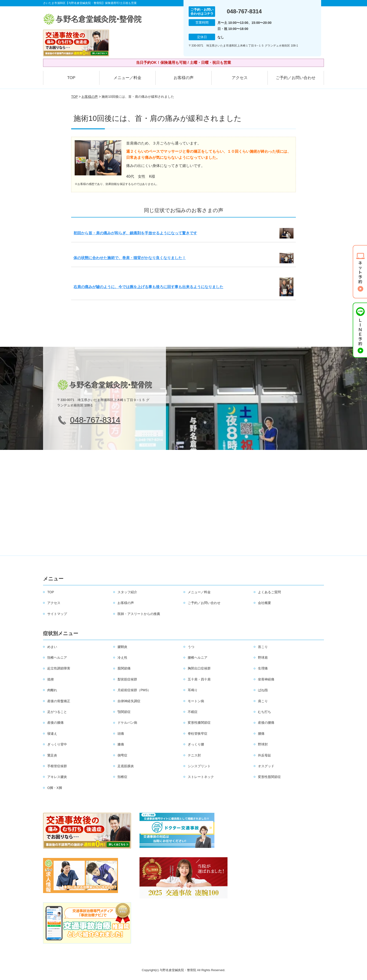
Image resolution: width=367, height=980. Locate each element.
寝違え (52, 734)
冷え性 (122, 658)
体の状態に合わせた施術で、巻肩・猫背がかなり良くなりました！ (130, 258)
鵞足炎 (52, 755)
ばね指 (263, 690)
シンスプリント (199, 766)
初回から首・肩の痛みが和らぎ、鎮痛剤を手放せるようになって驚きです (135, 233)
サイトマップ (57, 614)
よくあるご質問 (269, 592)
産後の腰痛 (266, 723)
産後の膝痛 (55, 723)
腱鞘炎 (122, 647)
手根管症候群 (57, 766)
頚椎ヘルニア (57, 658)
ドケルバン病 (127, 723)
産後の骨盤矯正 (59, 701)
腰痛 (261, 734)
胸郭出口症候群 (199, 668)
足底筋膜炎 (126, 766)
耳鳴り (193, 690)
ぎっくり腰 (196, 744)
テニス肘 (194, 755)
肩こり (263, 701)
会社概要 (264, 603)
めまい (52, 647)
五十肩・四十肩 (199, 679)
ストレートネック (201, 777)
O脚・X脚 (55, 788)
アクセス (240, 78)
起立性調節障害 (59, 668)
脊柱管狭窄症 (198, 734)
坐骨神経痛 (266, 679)
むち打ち (264, 712)
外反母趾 (264, 755)
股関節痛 (124, 668)
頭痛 (121, 734)
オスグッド (266, 766)
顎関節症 (124, 712)
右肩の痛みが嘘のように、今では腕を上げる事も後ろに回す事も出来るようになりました (148, 287)
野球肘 (263, 744)
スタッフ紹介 (127, 592)
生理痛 (263, 668)
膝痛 (121, 744)
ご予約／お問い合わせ (296, 78)
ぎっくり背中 (57, 744)
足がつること (57, 712)
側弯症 (122, 755)
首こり (263, 647)
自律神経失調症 (129, 701)
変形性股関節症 (269, 777)
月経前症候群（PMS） (134, 690)
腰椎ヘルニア (198, 658)
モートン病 (196, 701)
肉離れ (52, 690)
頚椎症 (122, 777)
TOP (71, 78)
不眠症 (193, 712)
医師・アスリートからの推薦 (139, 614)
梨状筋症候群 (127, 679)
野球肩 (263, 658)
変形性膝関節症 (199, 723)
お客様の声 (184, 78)
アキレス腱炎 (57, 777)
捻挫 (51, 679)
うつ (191, 647)
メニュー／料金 (127, 78)
